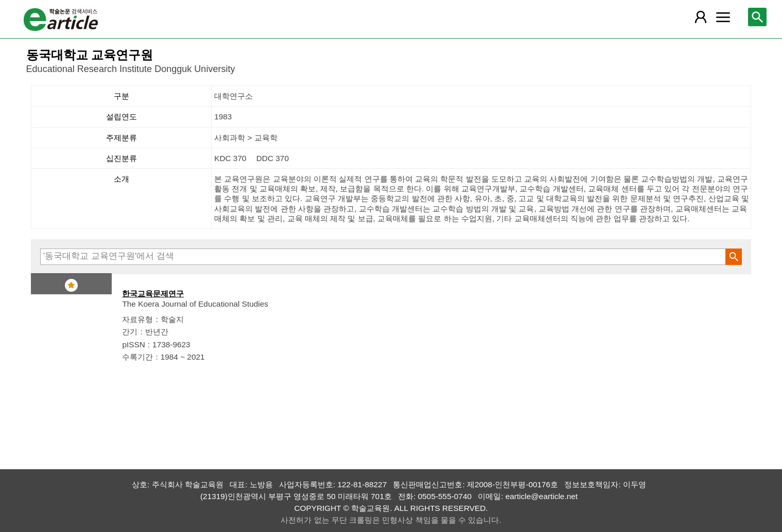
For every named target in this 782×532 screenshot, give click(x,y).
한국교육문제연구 (153, 294)
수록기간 (137, 357)
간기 (130, 332)
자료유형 (137, 319)
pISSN (133, 344)
